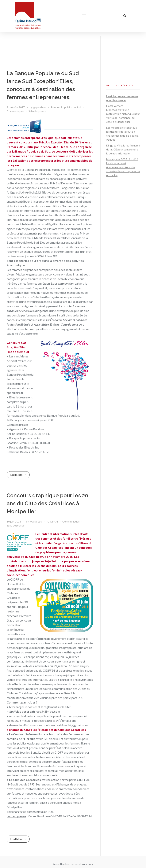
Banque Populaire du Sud (66, 107)
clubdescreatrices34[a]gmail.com (54, 720)
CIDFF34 (53, 521)
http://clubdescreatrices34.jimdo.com (33, 711)
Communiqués (15, 111)
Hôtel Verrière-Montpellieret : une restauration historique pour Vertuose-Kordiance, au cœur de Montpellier (123, 114)
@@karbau (40, 107)
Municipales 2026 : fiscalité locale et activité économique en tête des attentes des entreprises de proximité (123, 167)
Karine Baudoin (38, 816)
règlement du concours (40, 661)
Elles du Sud (19, 197)
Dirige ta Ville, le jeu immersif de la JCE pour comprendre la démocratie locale (123, 149)
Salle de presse (37, 111)
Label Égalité (49, 224)
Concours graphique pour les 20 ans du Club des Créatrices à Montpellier (47, 503)
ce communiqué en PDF (38, 420)
